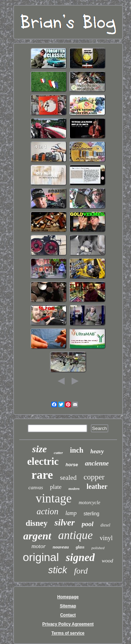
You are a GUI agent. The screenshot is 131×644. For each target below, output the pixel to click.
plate (56, 487)
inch (77, 450)
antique (76, 535)
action (48, 511)
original (41, 557)
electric (43, 461)
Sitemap (68, 606)
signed (80, 557)
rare (42, 475)
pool (88, 524)
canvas (36, 487)
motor (39, 546)
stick (58, 570)
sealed (68, 478)
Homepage (68, 597)
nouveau (61, 547)
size (39, 449)
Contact (68, 615)
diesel (105, 525)
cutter (58, 453)
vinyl (106, 538)
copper (94, 477)
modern (74, 489)
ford (81, 571)
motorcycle (89, 503)
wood (107, 561)
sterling (91, 514)
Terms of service (68, 633)
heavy (97, 451)
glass (80, 547)
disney (37, 523)
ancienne (97, 463)
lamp (71, 513)
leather (97, 486)
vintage (54, 498)
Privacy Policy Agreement (68, 624)
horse (72, 465)
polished (98, 548)
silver (65, 522)
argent (37, 536)
